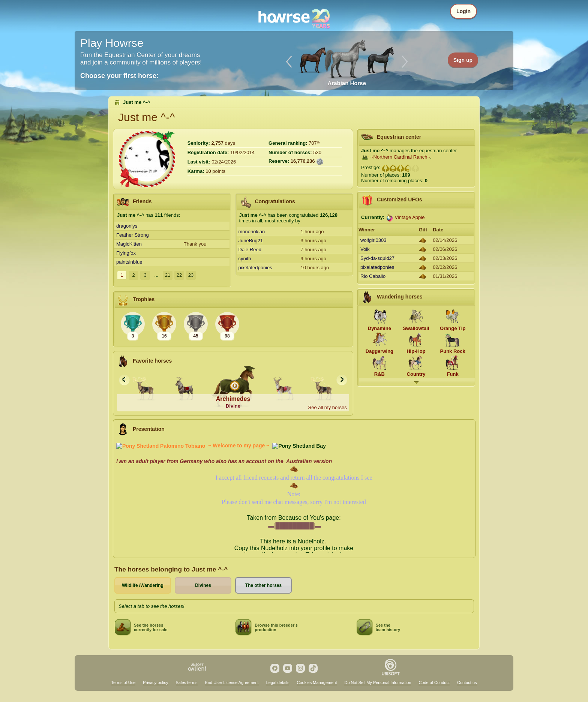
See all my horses (327, 407)
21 (168, 275)
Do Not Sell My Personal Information (378, 682)
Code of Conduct (434, 682)
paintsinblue (129, 262)
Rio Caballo (373, 276)
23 (191, 275)
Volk (365, 249)
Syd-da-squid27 (377, 258)
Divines (203, 585)
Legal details (278, 682)
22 (179, 275)
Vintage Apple (409, 217)
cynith (245, 259)
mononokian (252, 232)
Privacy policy (155, 682)
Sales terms (187, 682)
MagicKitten (129, 244)
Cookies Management (317, 682)
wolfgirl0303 (373, 240)
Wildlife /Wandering (143, 585)
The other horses (263, 585)
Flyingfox (126, 253)
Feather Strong (133, 235)
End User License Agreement (232, 682)
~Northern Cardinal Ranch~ (400, 157)
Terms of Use (123, 682)
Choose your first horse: (119, 76)
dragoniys (127, 226)
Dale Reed (250, 250)
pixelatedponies (255, 268)
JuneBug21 (251, 241)
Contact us (467, 682)
